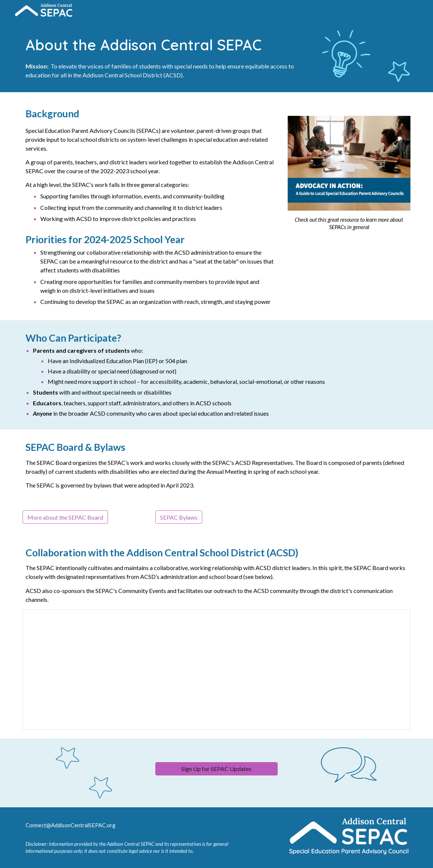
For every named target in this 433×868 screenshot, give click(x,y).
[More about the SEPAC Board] (65, 517)
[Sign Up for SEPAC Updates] (216, 769)
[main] (167, 56)
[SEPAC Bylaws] (179, 517)
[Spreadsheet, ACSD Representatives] (216, 669)
